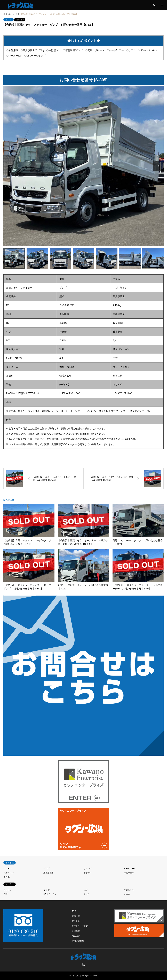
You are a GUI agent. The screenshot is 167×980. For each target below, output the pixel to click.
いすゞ (87, 890)
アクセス (76, 921)
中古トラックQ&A (80, 926)
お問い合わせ (78, 941)
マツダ (46, 890)
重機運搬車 (49, 873)
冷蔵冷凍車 (129, 873)
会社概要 (76, 931)
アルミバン (9, 873)
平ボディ (88, 873)
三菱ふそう (20, 20)
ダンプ (9, 20)
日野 (5, 894)
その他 (6, 877)
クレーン (7, 869)
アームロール (130, 869)
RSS (84, 965)
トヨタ (87, 894)
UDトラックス (50, 894)
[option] (83, 166)
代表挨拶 (76, 936)
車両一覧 (76, 916)
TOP (74, 911)
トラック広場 (76, 976)
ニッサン (7, 890)
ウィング (88, 869)
